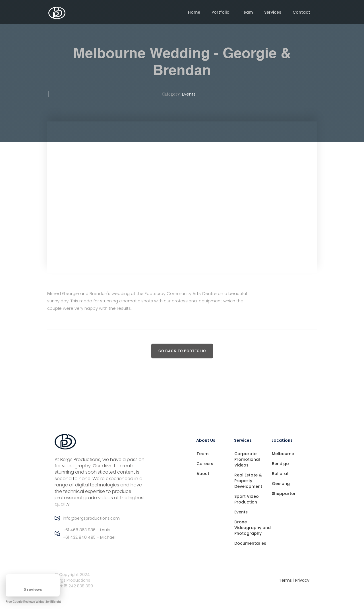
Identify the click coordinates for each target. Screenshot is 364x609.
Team (202, 454)
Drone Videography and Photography (253, 528)
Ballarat (280, 474)
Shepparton (284, 494)
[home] (57, 13)
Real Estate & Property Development (248, 481)
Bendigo (280, 464)
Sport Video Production (247, 499)
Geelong (281, 484)
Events (189, 94)
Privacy (302, 580)
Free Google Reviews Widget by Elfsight (33, 602)
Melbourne (283, 454)
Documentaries (250, 543)
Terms (285, 580)
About (203, 474)
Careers (205, 464)
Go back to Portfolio (182, 351)
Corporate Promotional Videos (247, 459)
